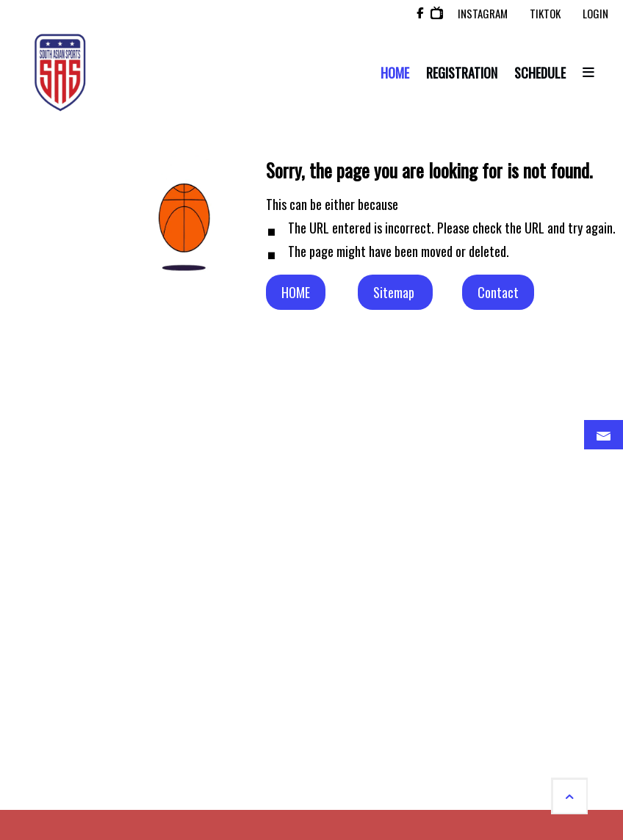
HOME (296, 292)
